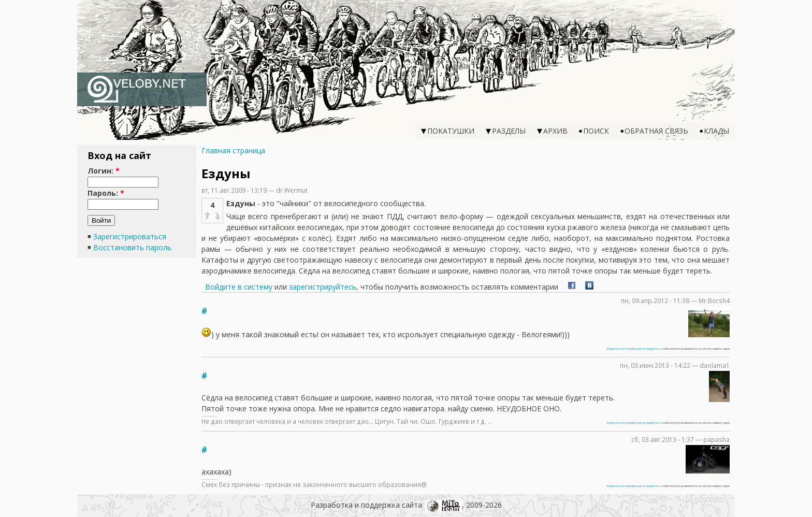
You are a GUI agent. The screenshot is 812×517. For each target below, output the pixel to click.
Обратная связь (656, 131)
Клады (716, 131)
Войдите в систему (239, 287)
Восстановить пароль (132, 247)
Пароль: (106, 193)
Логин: (104, 171)
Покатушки (451, 131)
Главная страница (233, 150)
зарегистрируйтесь (323, 287)
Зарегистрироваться (130, 236)
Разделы (509, 131)
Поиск (596, 131)
